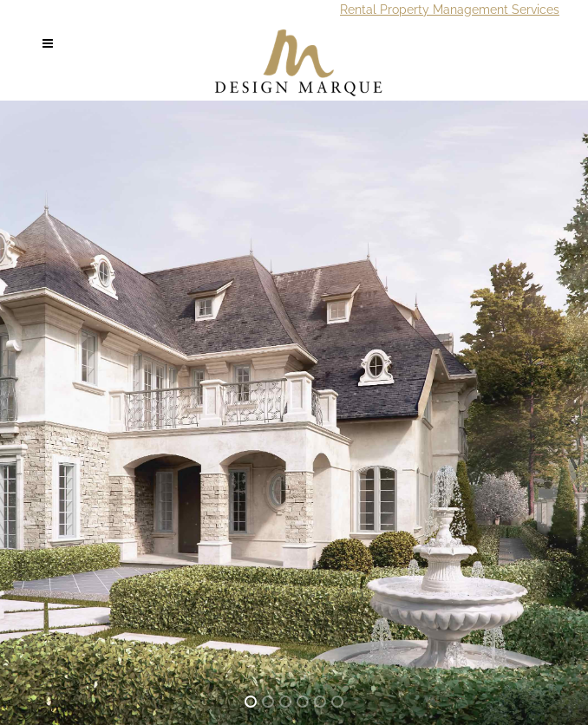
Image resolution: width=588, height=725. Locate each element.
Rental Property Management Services (450, 10)
